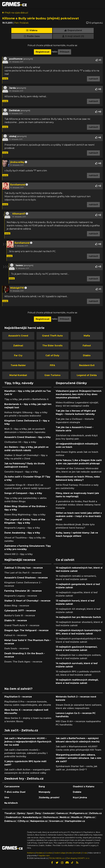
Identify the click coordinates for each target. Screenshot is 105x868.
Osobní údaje (60, 853)
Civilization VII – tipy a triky (20, 442)
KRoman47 (19, 214)
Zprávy (21, 813)
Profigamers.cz (78, 813)
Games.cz (62, 813)
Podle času (32, 36)
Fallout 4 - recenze (16, 635)
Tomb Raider (18, 365)
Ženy (38, 813)
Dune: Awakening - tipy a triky (22, 533)
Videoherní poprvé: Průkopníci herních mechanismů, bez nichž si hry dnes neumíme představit (79, 394)
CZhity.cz (23, 821)
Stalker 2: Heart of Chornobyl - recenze (27, 601)
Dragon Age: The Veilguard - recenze (26, 630)
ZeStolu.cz (95, 813)
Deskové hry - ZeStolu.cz (24, 778)
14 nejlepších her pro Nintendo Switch (78, 617)
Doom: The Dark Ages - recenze (23, 662)
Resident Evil (87, 365)
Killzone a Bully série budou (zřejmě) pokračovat (41, 18)
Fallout (87, 346)
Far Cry (18, 355)
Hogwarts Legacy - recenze (21, 596)
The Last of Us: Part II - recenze (23, 573)
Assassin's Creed (18, 336)
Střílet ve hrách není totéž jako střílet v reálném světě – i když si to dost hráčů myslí (79, 516)
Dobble (77, 792)
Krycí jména (80, 797)
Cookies (49, 853)
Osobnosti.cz (13, 817)
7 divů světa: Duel (15, 792)
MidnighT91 (17, 288)
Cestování (49, 813)
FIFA (52, 365)
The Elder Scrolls (52, 346)
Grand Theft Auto (52, 336)
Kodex (70, 853)
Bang (42, 787)
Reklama (31, 853)
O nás (85, 853)
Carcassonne (12, 787)
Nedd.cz (65, 817)
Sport (30, 813)
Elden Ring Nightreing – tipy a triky (25, 515)
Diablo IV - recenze (16, 620)
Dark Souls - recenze (17, 648)
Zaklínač (18, 346)
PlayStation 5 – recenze (18, 697)
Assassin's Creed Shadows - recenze (26, 578)
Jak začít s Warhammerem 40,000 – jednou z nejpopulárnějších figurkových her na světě (28, 742)
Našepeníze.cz (39, 821)
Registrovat (43, 52)
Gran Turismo (52, 375)
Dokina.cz (10, 821)
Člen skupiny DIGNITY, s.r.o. (78, 858)
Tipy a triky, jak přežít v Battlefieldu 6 (26, 399)
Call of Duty (52, 355)
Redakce (40, 853)
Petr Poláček (21, 23)
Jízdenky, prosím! (49, 797)
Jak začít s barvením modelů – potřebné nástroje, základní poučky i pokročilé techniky (26, 753)
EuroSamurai (18, 185)
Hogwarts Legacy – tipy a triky (22, 528)
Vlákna (32, 30)
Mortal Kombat (18, 375)
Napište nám (44, 856)
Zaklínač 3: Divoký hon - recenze (24, 568)
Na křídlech (11, 803)
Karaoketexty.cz (32, 817)
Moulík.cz (77, 817)
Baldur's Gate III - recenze (20, 616)
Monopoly (45, 792)
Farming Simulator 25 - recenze (23, 591)
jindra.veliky (17, 162)
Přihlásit (65, 52)
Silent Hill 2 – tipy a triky (19, 554)
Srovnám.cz (56, 821)
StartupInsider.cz (75, 821)
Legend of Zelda (87, 375)
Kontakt (78, 853)
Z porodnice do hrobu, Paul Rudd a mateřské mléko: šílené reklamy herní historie (78, 505)
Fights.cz (89, 817)
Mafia (87, 336)
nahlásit (93, 79)
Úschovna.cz (51, 817)
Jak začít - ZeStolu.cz (21, 730)
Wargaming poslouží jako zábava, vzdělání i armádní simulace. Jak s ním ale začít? (79, 758)
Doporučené (73, 30)
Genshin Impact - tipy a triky (21, 472)
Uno (7, 797)
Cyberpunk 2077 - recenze (20, 611)
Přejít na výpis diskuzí (15, 13)
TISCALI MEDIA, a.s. (57, 858)
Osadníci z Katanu (84, 787)
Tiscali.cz (10, 813)
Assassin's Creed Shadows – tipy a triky (28, 437)
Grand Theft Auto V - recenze (22, 625)
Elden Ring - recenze (17, 606)
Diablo (87, 355)
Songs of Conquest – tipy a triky (23, 493)
